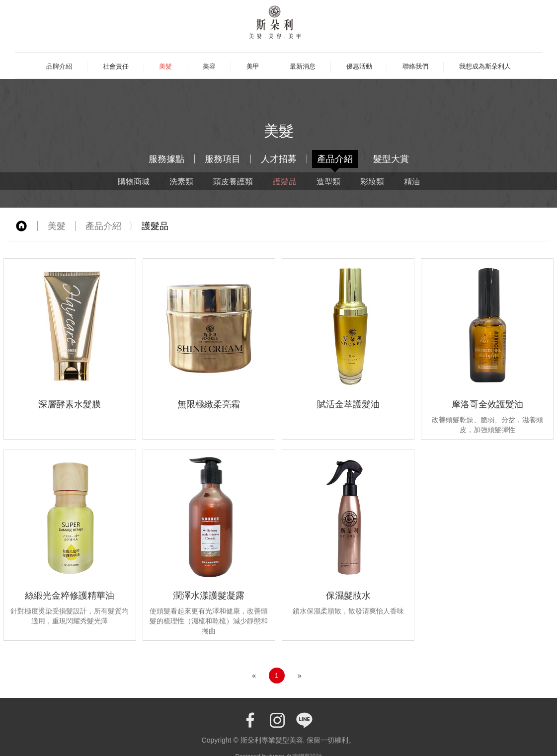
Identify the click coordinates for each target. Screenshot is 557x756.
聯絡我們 (415, 66)
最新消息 (303, 66)
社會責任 (116, 66)
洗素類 (181, 181)
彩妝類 (372, 181)
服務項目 (223, 159)
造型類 (328, 181)
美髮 (165, 66)
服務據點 (166, 159)
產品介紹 (335, 159)
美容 (209, 66)
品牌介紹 (59, 66)
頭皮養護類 (233, 181)
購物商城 (134, 181)
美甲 (253, 66)
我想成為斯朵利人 (485, 66)
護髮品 (285, 181)
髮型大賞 (391, 159)
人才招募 (279, 159)
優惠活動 (359, 66)
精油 (412, 181)
